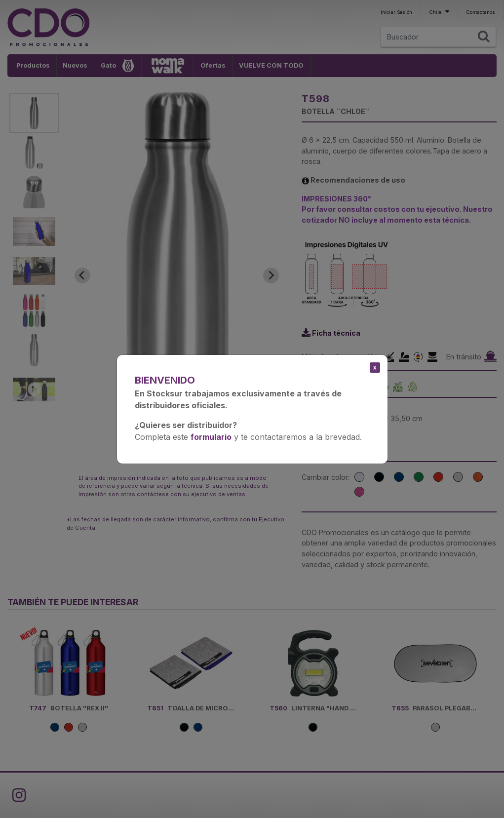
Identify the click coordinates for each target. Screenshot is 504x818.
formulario (211, 437)
